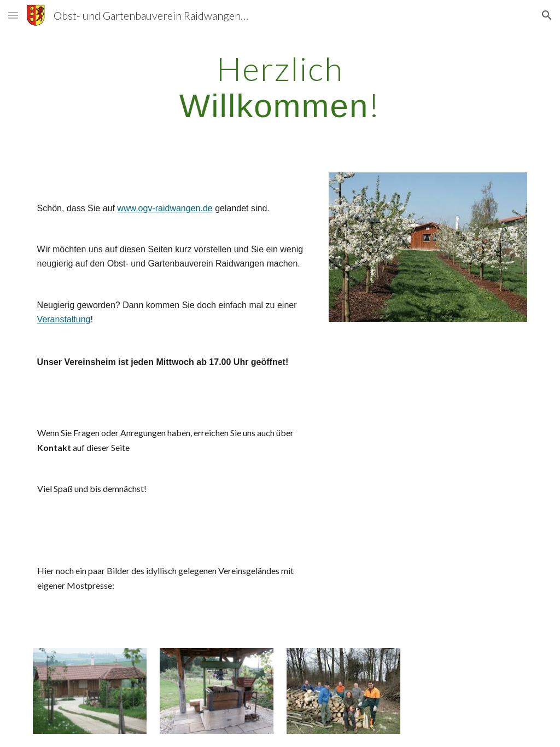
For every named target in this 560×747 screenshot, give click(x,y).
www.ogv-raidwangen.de (165, 208)
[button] (13, 15)
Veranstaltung (64, 319)
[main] (280, 87)
